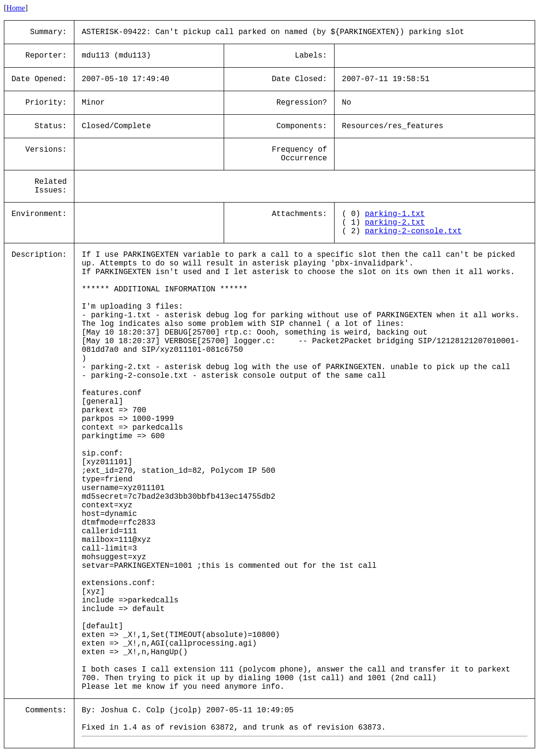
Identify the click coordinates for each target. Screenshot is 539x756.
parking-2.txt (395, 223)
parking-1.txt (395, 214)
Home (16, 8)
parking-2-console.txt (413, 231)
